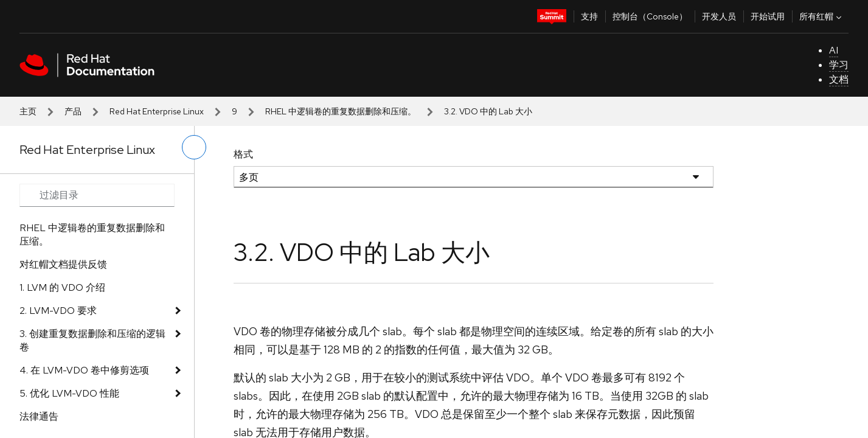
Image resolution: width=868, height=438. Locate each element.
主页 (28, 111)
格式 (243, 154)
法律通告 (39, 416)
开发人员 (719, 16)
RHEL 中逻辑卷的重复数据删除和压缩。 (341, 111)
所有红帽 (822, 16)
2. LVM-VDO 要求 (58, 311)
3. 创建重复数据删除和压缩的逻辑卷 (92, 340)
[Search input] (97, 195)
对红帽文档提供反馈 (63, 264)
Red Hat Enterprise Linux (157, 111)
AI (834, 50)
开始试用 (768, 16)
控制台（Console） (650, 16)
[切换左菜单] (194, 147)
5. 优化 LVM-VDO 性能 (69, 393)
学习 (839, 65)
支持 (589, 16)
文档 (839, 79)
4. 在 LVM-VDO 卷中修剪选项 (84, 370)
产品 (73, 111)
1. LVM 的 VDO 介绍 (62, 287)
